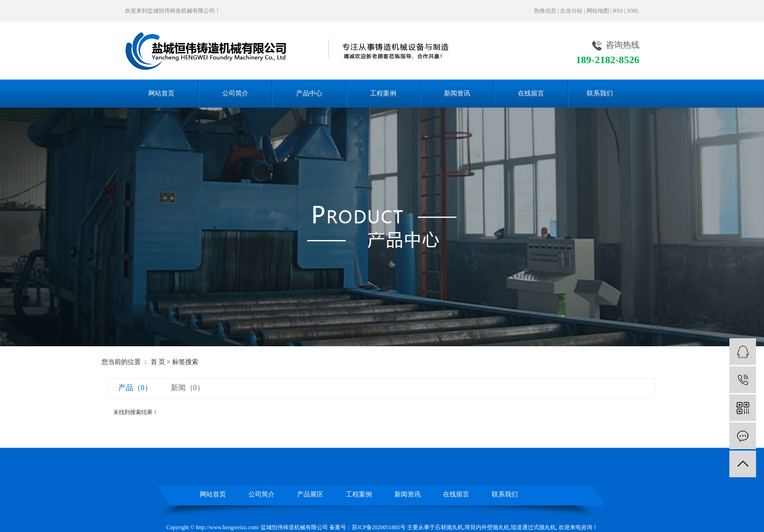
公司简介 (235, 93)
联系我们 (600, 93)
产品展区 (310, 494)
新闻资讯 (457, 93)
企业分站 (571, 11)
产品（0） (135, 388)
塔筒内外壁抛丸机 (487, 527)
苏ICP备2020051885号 (379, 527)
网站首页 (161, 93)
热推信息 (545, 11)
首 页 (158, 362)
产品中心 (309, 93)
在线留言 (531, 93)
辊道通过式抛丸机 (533, 527)
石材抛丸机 (449, 527)
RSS (618, 11)
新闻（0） (188, 388)
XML (633, 11)
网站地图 (598, 11)
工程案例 (383, 93)
